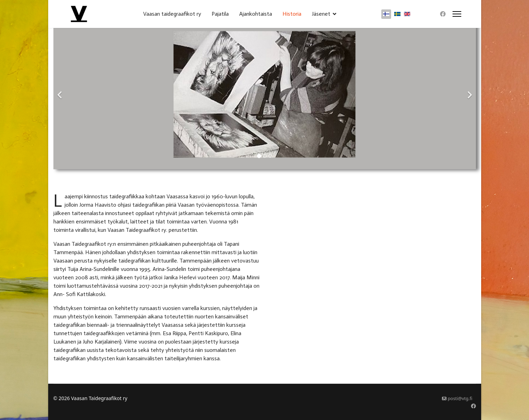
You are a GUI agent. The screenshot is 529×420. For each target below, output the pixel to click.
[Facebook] (443, 14)
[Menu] (457, 14)
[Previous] (60, 91)
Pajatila (220, 14)
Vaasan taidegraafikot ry (172, 14)
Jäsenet (321, 14)
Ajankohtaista (256, 14)
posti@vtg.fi (460, 399)
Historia (292, 14)
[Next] (469, 91)
